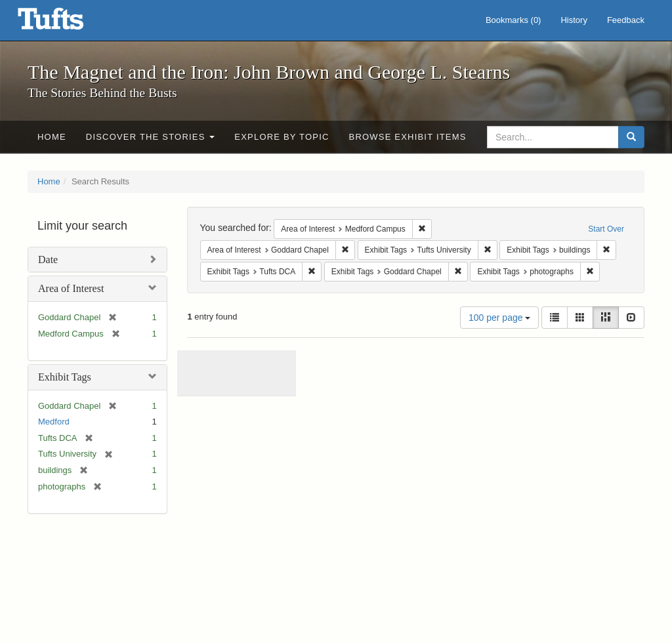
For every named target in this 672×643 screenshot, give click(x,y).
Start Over (606, 229)
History (574, 20)
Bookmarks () (514, 20)
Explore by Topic (282, 137)
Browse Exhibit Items (408, 137)
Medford (54, 422)
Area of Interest (71, 288)
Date (48, 259)
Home (52, 137)
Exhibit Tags (65, 377)
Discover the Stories (151, 137)
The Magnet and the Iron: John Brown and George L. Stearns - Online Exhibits (67, 23)
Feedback (626, 20)
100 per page (499, 318)
